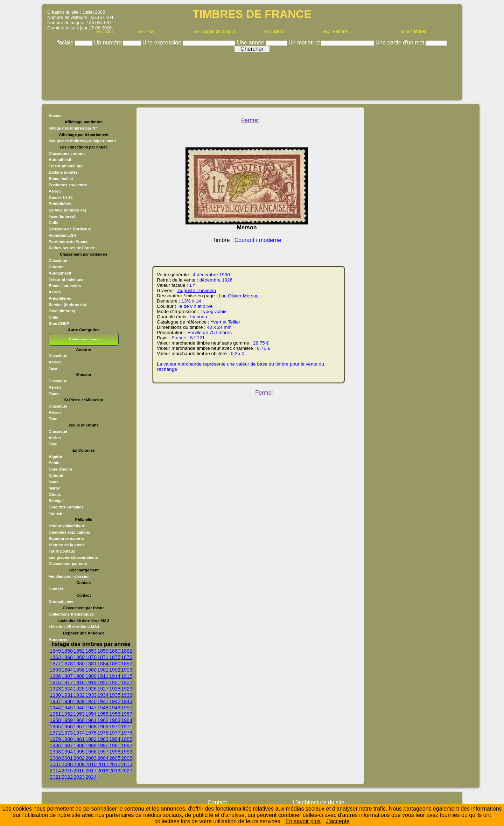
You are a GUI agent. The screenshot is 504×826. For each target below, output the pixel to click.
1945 (67, 708)
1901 (103, 670)
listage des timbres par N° (73, 128)
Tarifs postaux (62, 551)
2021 (55, 777)
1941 (103, 701)
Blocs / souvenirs (65, 286)
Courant (56, 267)
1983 (103, 739)
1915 (127, 676)
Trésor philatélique (66, 166)
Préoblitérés (60, 204)
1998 (115, 752)
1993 (55, 752)
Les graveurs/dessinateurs (73, 557)
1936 (127, 695)
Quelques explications (69, 532)
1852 (79, 651)
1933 (91, 695)
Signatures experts (66, 539)
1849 (55, 651)
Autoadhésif (60, 160)
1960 (79, 720)
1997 (103, 752)
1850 (67, 651)
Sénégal (56, 501)
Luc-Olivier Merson (238, 296)
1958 (55, 720)
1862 (127, 651)
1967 (79, 727)
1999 (127, 752)
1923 (55, 689)
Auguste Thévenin (196, 290)
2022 (67, 777)
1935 (115, 695)
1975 (91, 733)
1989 (91, 745)
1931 (67, 695)
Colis (53, 223)
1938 (67, 701)
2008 (67, 764)
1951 (55, 714)
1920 (103, 682)
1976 (103, 733)
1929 (127, 689)
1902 (115, 670)
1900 (91, 670)
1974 (79, 733)
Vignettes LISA (62, 235)
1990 (103, 745)
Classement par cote (68, 564)
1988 (79, 745)
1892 (127, 664)
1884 (103, 664)
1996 (91, 752)
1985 (127, 739)
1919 (91, 682)
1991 (115, 745)
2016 (79, 771)
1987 (67, 745)
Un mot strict (305, 43)
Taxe (53, 368)
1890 (115, 664)
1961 (91, 720)
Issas (54, 482)
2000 (55, 758)
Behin (54, 463)
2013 (127, 764)
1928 (115, 689)
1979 (55, 739)
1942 (115, 701)
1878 (67, 664)
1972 (55, 733)
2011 (103, 764)
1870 (91, 657)
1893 (55, 670)
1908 (79, 676)
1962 (103, 720)
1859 (103, 651)
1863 (55, 657)
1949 (115, 708)
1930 (55, 695)
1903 (127, 670)
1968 (91, 727)
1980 (67, 739)
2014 (55, 771)
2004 (103, 758)
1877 (55, 664)
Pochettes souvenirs (68, 185)
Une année (251, 43)
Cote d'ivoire (60, 469)
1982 (91, 739)
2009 (79, 764)
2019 (115, 771)
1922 (127, 682)
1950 (127, 708)
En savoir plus (303, 821)
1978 (127, 733)
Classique (58, 261)
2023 (79, 777)
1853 (91, 651)
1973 (67, 733)
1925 (79, 689)
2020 (127, 771)
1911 (103, 676)
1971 (127, 727)
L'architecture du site (319, 802)
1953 (79, 714)
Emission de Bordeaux (70, 229)
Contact (56, 589)
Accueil (56, 116)
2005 (115, 758)
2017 (91, 771)
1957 (127, 714)
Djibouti (56, 476)
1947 (91, 708)
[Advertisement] (252, 74)
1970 (115, 727)
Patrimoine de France (69, 242)
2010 (91, 764)
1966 (67, 727)
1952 (67, 714)
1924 (67, 689)
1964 (127, 720)
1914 (115, 676)
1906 (55, 676)
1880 (79, 664)
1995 (79, 752)
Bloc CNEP (59, 324)
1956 (115, 714)
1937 (55, 701)
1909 (91, 676)
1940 (91, 701)
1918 (79, 682)
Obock (55, 494)
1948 (103, 708)
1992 (127, 745)
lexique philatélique (67, 526)
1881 (91, 664)
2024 (91, 777)
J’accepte (338, 821)
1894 (67, 670)
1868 (67, 657)
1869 (79, 657)
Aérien (55, 191)
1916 (55, 682)
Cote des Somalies (66, 507)
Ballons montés (63, 172)
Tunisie (55, 513)
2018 (103, 771)
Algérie (55, 457)
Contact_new (61, 602)
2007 (55, 764)
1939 (79, 701)
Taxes (54, 394)
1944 (55, 708)
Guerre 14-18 (61, 197)
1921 (115, 682)
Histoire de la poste (67, 545)
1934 (103, 695)
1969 (103, 727)
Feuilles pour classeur (69, 576)
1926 (91, 689)
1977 (115, 733)
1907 (67, 676)
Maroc (54, 488)
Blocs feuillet (61, 179)
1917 (67, 682)
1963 (115, 720)
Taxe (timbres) (62, 216)
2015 (67, 771)
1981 (79, 739)
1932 (79, 695)
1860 (115, 651)
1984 (115, 739)
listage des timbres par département (82, 141)
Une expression (163, 43)
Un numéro (109, 43)
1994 (67, 752)
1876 (127, 657)
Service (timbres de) (67, 210)
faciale (66, 43)
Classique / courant (67, 153)
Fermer (250, 120)
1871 (103, 657)
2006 (127, 758)
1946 (79, 708)
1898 (79, 670)
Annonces (58, 639)
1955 (103, 714)
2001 (67, 758)
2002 (79, 758)
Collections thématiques (71, 614)
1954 (91, 714)
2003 (91, 758)
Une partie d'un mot (401, 43)
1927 (103, 689)
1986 (55, 745)
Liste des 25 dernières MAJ (74, 627)
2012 (115, 764)
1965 (55, 727)
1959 (67, 720)
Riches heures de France (72, 248)
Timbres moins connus (84, 339)
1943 (127, 701)
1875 (115, 657)
